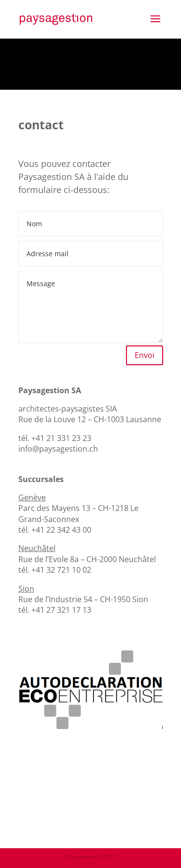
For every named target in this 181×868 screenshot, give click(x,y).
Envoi (145, 355)
